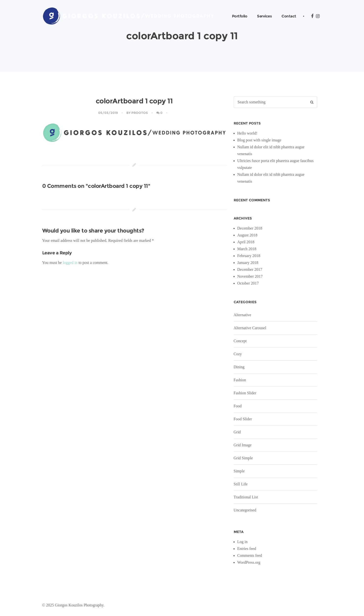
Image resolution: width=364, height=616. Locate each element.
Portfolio (240, 16)
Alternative (243, 315)
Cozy (238, 354)
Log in (243, 542)
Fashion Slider (245, 393)
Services (264, 16)
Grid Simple (243, 458)
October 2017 (248, 283)
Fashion (240, 380)
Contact (289, 16)
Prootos (140, 113)
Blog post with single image (259, 140)
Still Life (241, 484)
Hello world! (247, 133)
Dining (239, 367)
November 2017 (250, 276)
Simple (239, 471)
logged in (70, 263)
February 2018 (249, 256)
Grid (237, 432)
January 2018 (248, 263)
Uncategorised (245, 510)
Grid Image (243, 445)
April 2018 (246, 242)
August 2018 (247, 235)
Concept (240, 341)
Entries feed (247, 549)
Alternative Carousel (250, 328)
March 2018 (247, 249)
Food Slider (243, 419)
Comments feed (250, 555)
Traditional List (246, 497)
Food (238, 406)
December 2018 (250, 228)
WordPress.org (249, 562)
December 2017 (250, 269)
